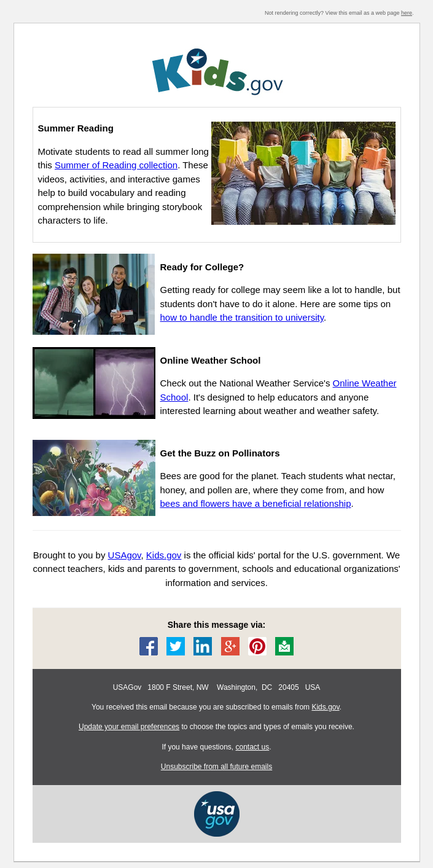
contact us (253, 747)
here (407, 13)
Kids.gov (325, 707)
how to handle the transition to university (242, 317)
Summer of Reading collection (116, 165)
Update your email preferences (129, 727)
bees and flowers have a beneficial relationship (256, 503)
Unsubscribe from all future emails (216, 767)
